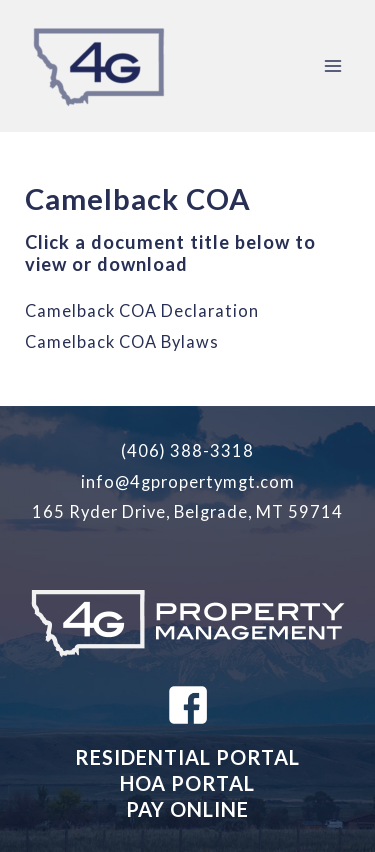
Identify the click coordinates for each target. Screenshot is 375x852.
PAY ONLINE (187, 809)
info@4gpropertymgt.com (188, 481)
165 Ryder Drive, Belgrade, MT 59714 (187, 511)
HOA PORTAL (187, 783)
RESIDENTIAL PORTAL (187, 757)
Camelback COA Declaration (142, 310)
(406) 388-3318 (187, 450)
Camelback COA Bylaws (122, 341)
